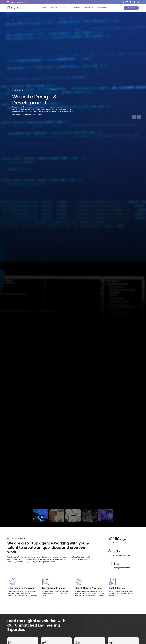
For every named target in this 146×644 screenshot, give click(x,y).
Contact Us (131, 8)
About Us (53, 8)
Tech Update (101, 8)
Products (88, 8)
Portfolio (76, 8)
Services (65, 8)
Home (43, 8)
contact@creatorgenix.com (18, 2)
